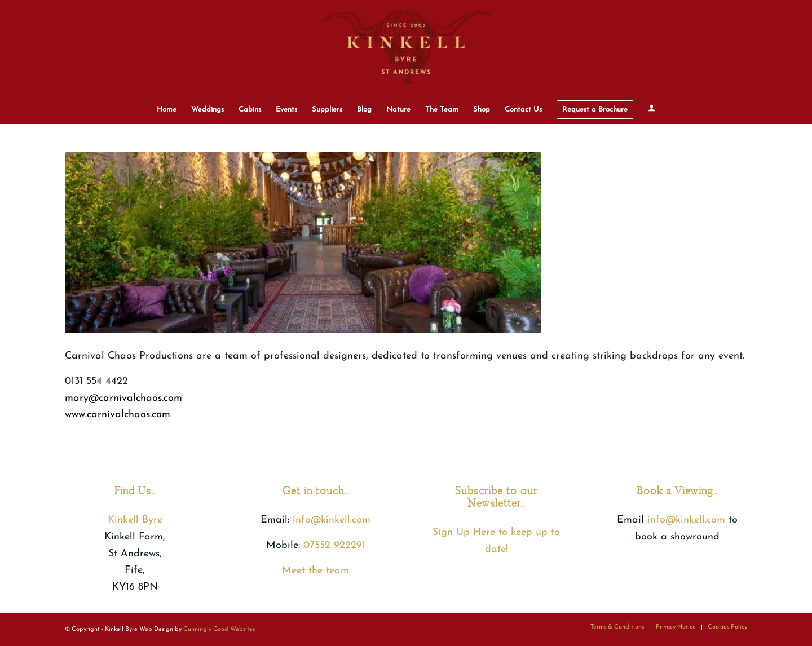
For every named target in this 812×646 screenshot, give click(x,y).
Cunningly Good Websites (219, 629)
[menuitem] (167, 110)
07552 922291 (334, 545)
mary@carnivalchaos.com (123, 398)
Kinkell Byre (135, 520)
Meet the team (315, 571)
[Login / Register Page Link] (652, 110)
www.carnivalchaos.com (118, 415)
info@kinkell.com (332, 520)
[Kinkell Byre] (406, 48)
